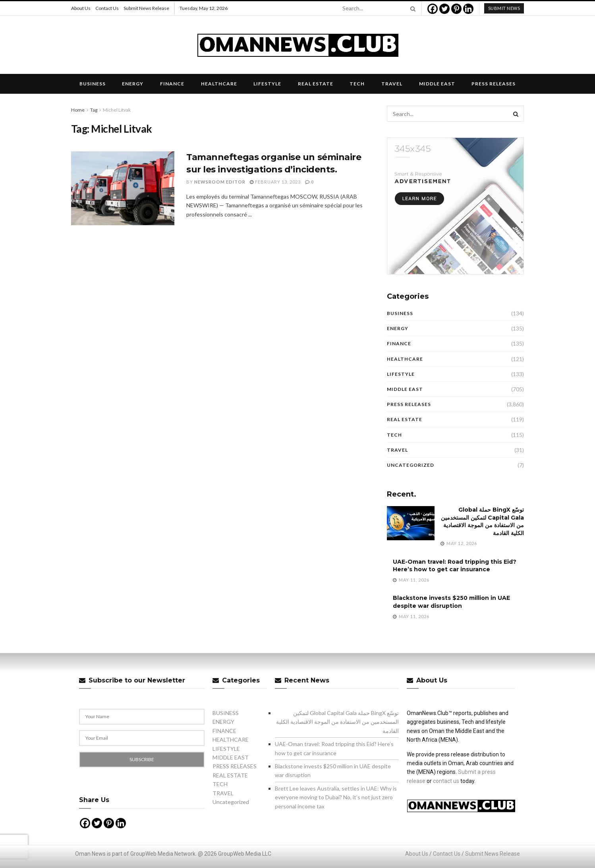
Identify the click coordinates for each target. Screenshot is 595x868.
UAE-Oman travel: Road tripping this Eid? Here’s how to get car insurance (455, 566)
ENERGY (133, 84)
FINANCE (172, 84)
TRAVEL (392, 84)
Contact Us (107, 8)
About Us (81, 8)
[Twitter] (444, 9)
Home (78, 110)
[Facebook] (433, 9)
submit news (504, 8)
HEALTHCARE (219, 84)
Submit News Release (146, 8)
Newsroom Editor (220, 182)
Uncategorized (411, 465)
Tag (94, 110)
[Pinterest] (456, 9)
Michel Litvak (117, 110)
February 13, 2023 (275, 182)
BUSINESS (93, 84)
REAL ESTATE (316, 84)
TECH (357, 84)
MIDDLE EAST (437, 84)
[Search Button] (411, 8)
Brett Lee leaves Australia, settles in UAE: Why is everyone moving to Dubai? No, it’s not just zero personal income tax (336, 797)
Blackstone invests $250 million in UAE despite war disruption (451, 602)
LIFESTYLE (267, 84)
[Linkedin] (468, 9)
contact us (446, 781)
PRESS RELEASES (494, 84)
